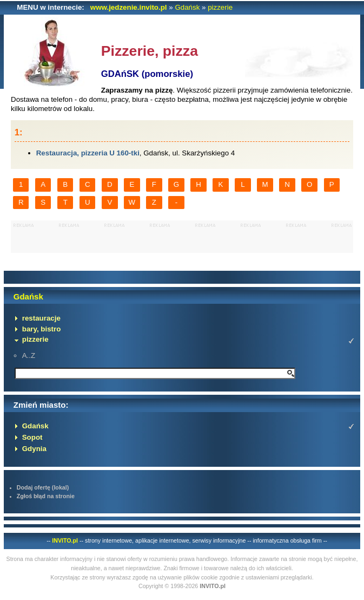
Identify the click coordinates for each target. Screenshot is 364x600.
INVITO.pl (65, 540)
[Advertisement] (182, 237)
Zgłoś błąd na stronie (46, 496)
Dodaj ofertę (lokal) (43, 487)
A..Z (29, 356)
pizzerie (220, 7)
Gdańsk (187, 7)
